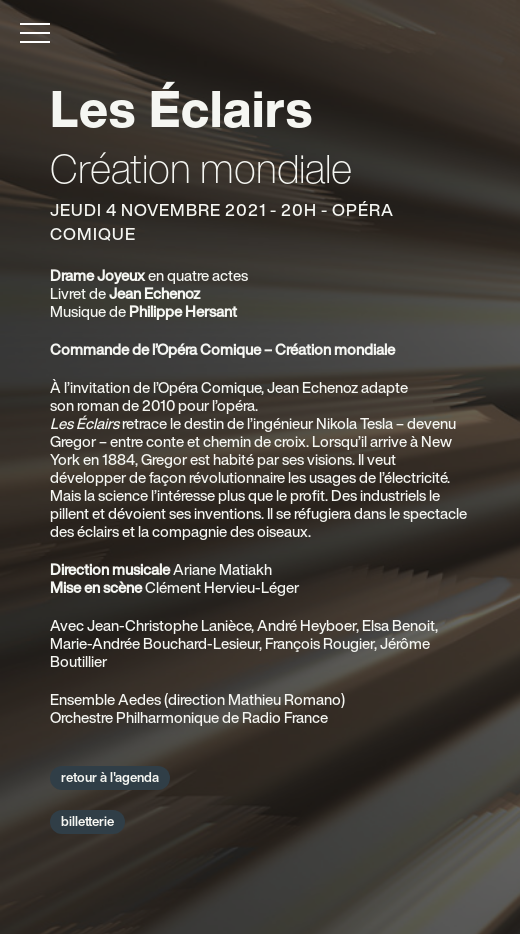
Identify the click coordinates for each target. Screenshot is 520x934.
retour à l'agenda (110, 777)
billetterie (87, 821)
